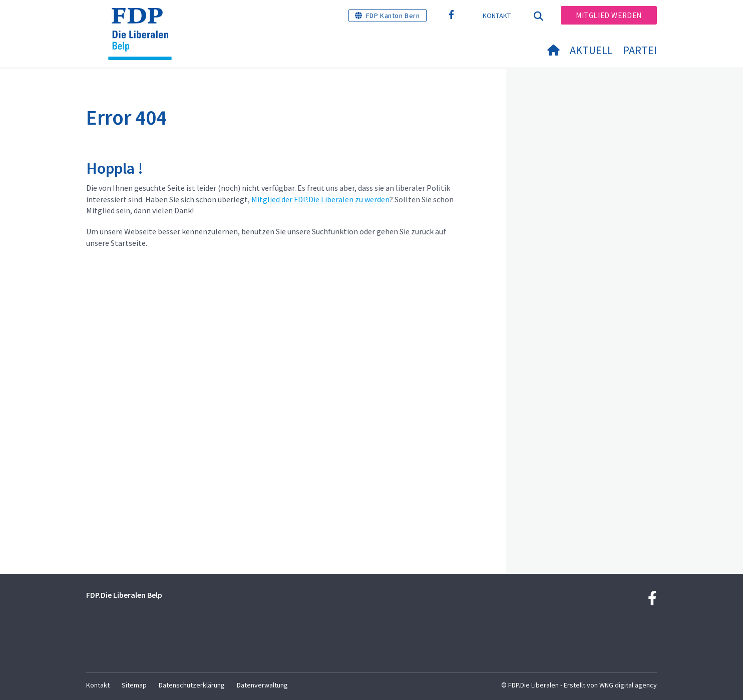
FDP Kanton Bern (393, 16)
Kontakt (497, 16)
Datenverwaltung (262, 685)
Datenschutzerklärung (192, 685)
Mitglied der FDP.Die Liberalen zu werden (320, 199)
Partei (640, 50)
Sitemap (134, 685)
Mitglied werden (609, 15)
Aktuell (591, 50)
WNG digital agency (628, 685)
